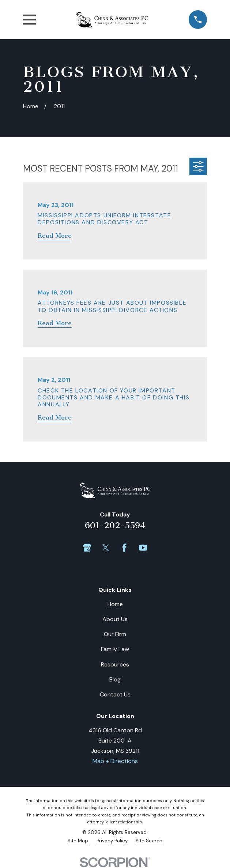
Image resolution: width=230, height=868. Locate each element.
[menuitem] (78, 841)
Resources (115, 664)
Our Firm (115, 634)
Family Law (115, 649)
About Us (115, 619)
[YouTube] (143, 548)
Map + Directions (115, 761)
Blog (115, 679)
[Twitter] (106, 548)
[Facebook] (124, 548)
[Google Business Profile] (87, 548)
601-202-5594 (115, 525)
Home (115, 604)
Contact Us (115, 694)
